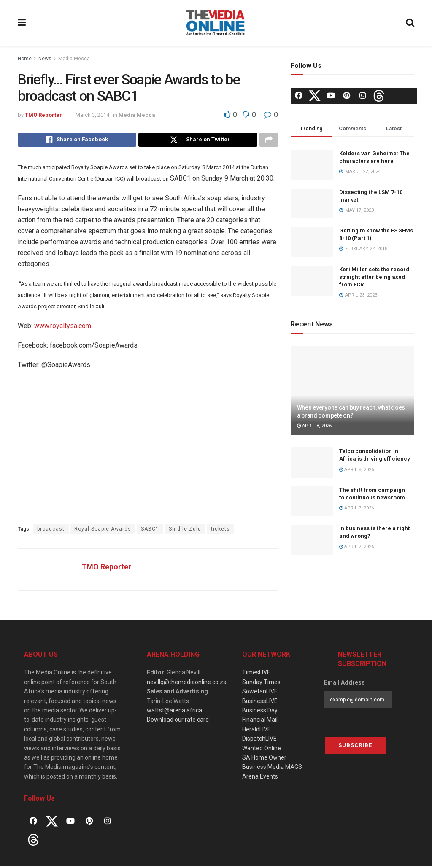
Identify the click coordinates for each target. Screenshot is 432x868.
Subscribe (355, 747)
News (45, 59)
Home (25, 59)
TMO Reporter (43, 115)
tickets (220, 531)
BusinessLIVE (260, 703)
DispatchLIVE (259, 741)
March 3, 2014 (92, 115)
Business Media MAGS (272, 769)
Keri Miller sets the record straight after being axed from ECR (374, 277)
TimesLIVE (256, 675)
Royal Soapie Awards (103, 531)
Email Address (344, 685)
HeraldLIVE (256, 731)
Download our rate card (178, 722)
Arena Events (260, 779)
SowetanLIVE (260, 694)
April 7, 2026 (356, 508)
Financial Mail (260, 722)
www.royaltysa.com (63, 328)
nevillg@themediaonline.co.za (187, 684)
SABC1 (150, 531)
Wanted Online (262, 750)
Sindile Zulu (185, 531)
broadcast (51, 531)
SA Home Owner (264, 760)
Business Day (260, 713)
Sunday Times (261, 684)
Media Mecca (74, 59)
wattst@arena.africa (174, 713)
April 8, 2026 (314, 426)
